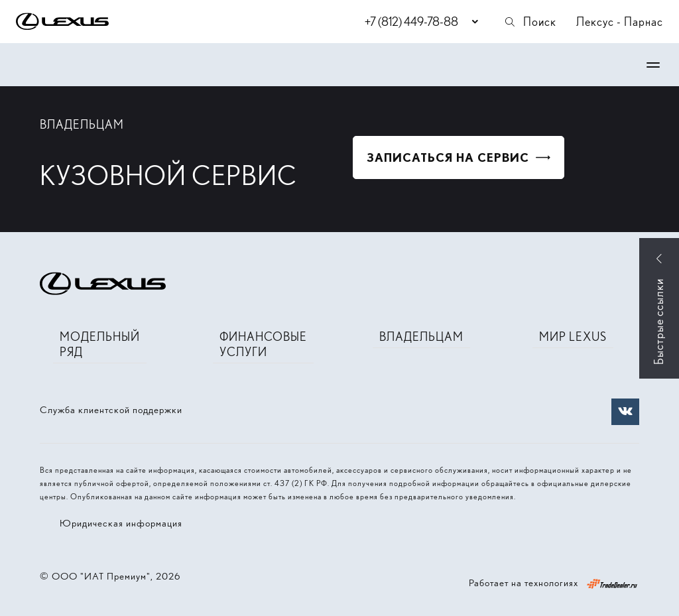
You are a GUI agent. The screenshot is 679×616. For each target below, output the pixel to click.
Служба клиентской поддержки (111, 410)
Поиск (530, 22)
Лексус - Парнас (620, 22)
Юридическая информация (121, 523)
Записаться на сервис (448, 157)
